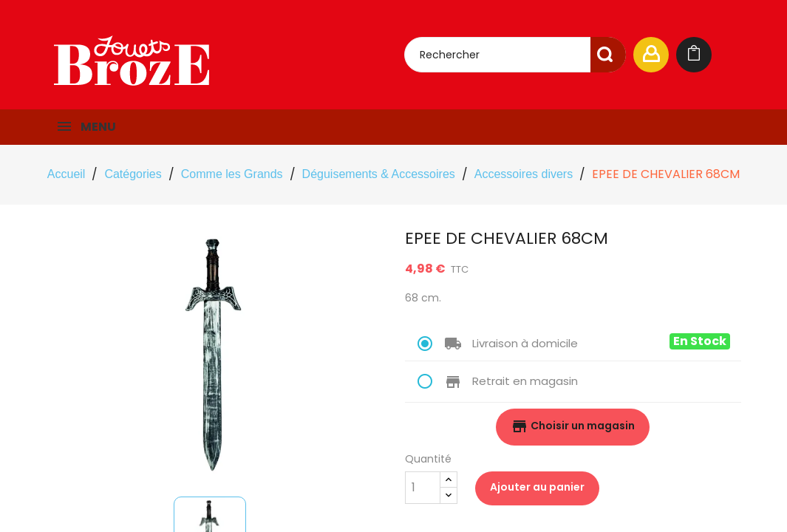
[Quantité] (423, 488)
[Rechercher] (515, 55)
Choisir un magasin (573, 426)
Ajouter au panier (537, 487)
